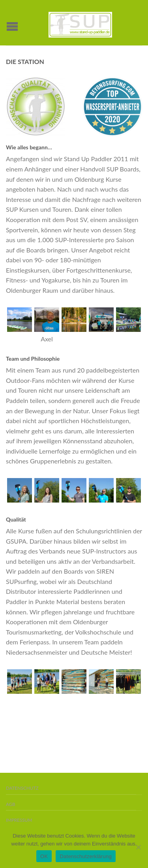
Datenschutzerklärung (85, 856)
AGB (10, 804)
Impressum (19, 820)
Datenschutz (22, 788)
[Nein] (138, 847)
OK (44, 856)
